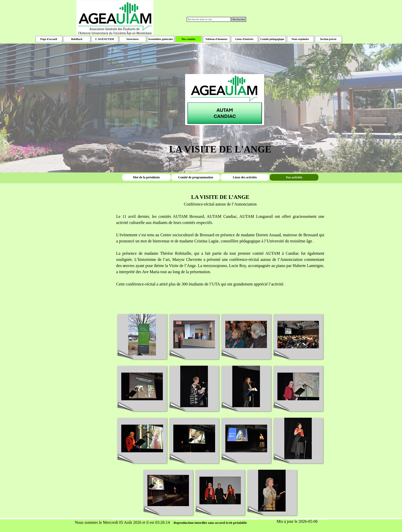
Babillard (77, 39)
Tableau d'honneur (216, 39)
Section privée (328, 39)
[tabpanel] (220, 92)
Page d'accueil (49, 39)
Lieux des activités (245, 177)
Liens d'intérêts (244, 39)
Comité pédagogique (272, 39)
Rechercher (239, 19)
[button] (142, 335)
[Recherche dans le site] (209, 19)
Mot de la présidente (147, 177)
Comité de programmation (196, 177)
